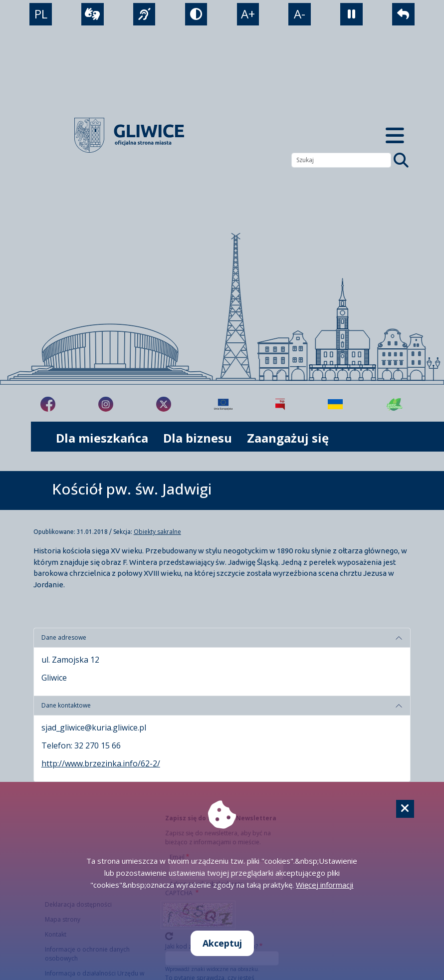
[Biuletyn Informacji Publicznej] (280, 404)
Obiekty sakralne (157, 532)
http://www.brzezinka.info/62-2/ (101, 763)
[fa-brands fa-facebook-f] (48, 404)
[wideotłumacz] (93, 14)
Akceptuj (222, 943)
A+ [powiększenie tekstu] (248, 14)
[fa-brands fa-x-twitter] (164, 404)
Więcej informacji (325, 885)
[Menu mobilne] (395, 135)
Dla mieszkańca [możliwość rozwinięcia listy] (102, 438)
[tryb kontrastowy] (196, 14)
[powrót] (403, 14)
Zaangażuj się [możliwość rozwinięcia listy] (288, 438)
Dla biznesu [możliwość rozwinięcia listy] (198, 438)
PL (41, 14)
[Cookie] (405, 809)
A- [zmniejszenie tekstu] (300, 14)
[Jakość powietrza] (395, 404)
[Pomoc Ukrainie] (335, 404)
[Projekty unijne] (223, 404)
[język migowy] (144, 14)
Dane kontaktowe (66, 705)
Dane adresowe (64, 637)
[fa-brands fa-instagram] (106, 404)
